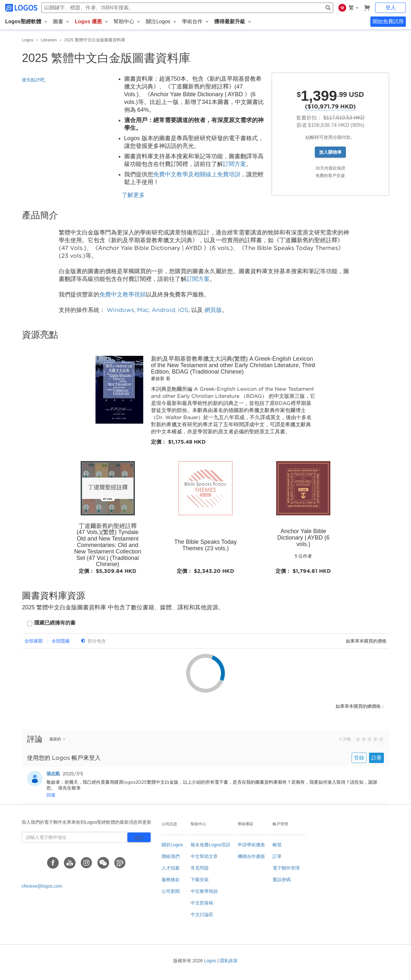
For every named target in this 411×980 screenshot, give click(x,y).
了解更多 (133, 195)
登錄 (359, 758)
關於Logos (172, 845)
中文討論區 (202, 914)
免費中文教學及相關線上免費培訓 (197, 174)
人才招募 (171, 868)
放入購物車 (330, 152)
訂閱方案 (235, 164)
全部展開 (34, 641)
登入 (391, 8)
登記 (139, 838)
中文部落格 (202, 903)
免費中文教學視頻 (123, 294)
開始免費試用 (388, 21)
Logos (28, 40)
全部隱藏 (61, 641)
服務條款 (171, 880)
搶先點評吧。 (35, 80)
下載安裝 (200, 880)
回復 (51, 795)
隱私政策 (229, 961)
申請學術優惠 (251, 845)
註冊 (376, 758)
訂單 (277, 856)
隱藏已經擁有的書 (55, 623)
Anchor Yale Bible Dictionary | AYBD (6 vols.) (303, 538)
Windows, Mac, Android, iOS (148, 310)
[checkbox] (51, 624)
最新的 (58, 739)
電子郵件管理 (286, 868)
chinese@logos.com (42, 886)
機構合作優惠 (251, 856)
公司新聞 (171, 891)
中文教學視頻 (204, 891)
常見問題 (200, 868)
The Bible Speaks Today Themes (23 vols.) (205, 545)
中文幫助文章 (204, 856)
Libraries (49, 40)
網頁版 (213, 310)
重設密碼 (282, 880)
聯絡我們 (171, 856)
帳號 (277, 845)
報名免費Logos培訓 (210, 845)
